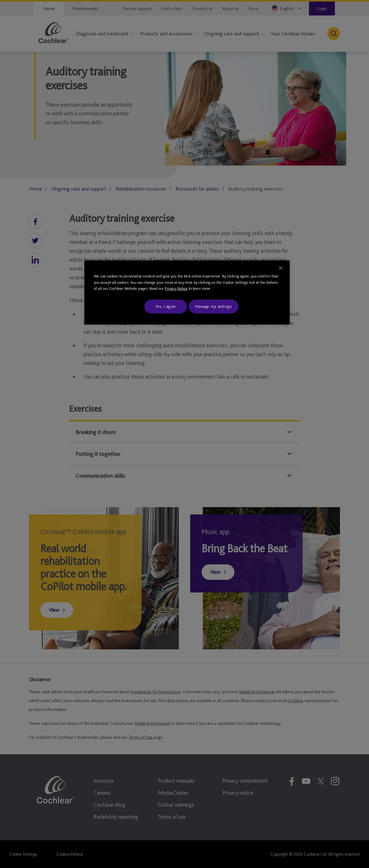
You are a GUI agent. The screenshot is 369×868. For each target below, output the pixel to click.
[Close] (281, 268)
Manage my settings (214, 306)
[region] (187, 292)
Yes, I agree (166, 306)
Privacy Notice (176, 288)
